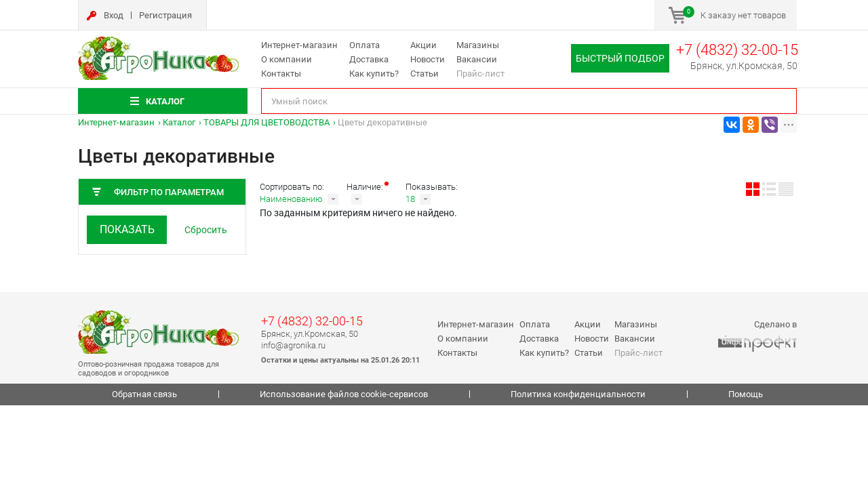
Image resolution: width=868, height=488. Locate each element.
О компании (287, 59)
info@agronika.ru (293, 345)
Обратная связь (144, 394)
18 (410, 199)
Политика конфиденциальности (578, 394)
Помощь (746, 394)
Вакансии (477, 59)
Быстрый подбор (620, 58)
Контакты (281, 74)
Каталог (179, 122)
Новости (428, 59)
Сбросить (206, 230)
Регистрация (165, 15)
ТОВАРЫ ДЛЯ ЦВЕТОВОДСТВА (267, 122)
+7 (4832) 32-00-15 (737, 50)
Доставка (369, 59)
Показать (127, 229)
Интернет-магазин (299, 45)
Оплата (364, 45)
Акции (423, 45)
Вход (114, 15)
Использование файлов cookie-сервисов (344, 394)
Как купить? (374, 74)
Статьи (425, 74)
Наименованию (291, 199)
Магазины (478, 45)
